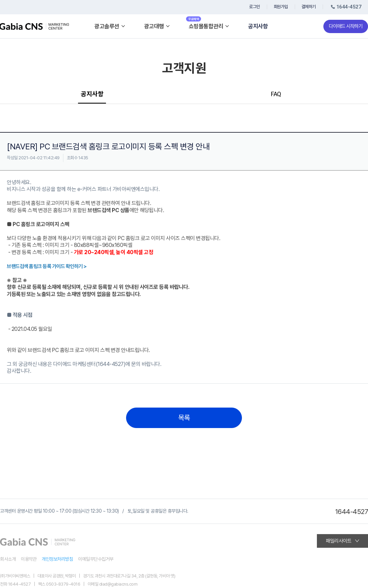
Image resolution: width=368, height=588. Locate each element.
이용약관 (29, 559)
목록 (184, 418)
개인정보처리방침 (57, 559)
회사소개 (8, 559)
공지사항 (258, 26)
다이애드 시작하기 (346, 26)
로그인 (255, 7)
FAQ (276, 94)
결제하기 (309, 7)
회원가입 (281, 7)
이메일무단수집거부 (96, 559)
